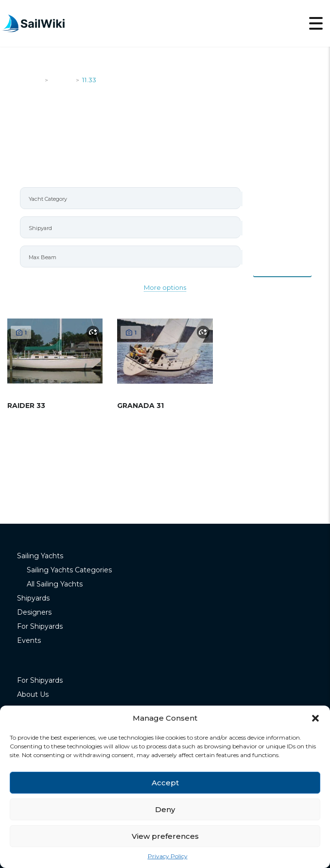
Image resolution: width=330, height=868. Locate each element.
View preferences (165, 836)
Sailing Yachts (40, 556)
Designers (34, 612)
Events (29, 640)
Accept (165, 783)
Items (283, 266)
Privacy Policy (168, 856)
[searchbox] (134, 199)
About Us (33, 694)
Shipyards (33, 598)
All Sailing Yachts (55, 584)
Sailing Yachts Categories (69, 570)
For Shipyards (40, 626)
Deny (165, 809)
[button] (315, 718)
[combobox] (130, 198)
